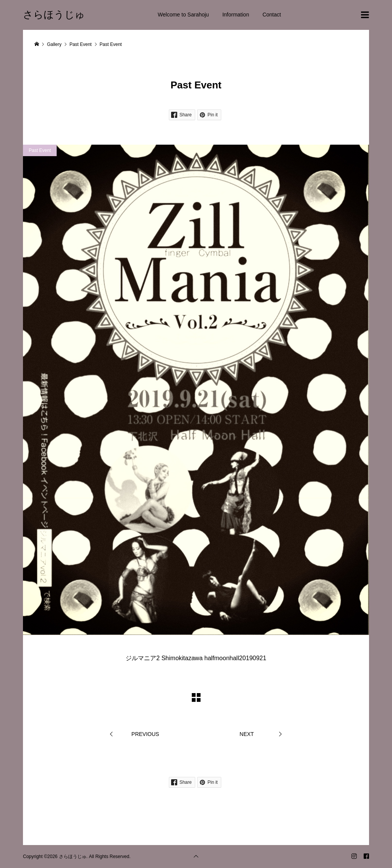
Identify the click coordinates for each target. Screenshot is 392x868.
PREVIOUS (145, 734)
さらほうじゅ (54, 15)
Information (236, 15)
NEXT (247, 734)
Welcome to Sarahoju (183, 15)
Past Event (40, 150)
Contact (272, 15)
